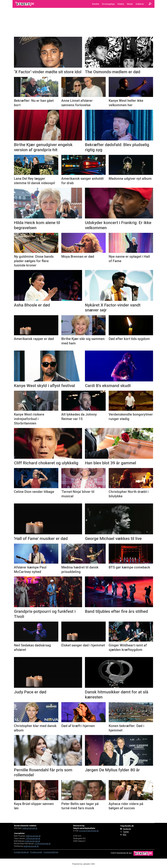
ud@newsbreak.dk (30, 828)
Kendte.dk (25, 852)
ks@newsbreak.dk (33, 841)
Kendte (96, 4)
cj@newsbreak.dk (33, 838)
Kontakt (17, 852)
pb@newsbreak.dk (31, 846)
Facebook (127, 829)
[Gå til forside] (25, 4)
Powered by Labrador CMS (83, 864)
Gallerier (140, 4)
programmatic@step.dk (89, 831)
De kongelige (108, 4)
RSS (125, 835)
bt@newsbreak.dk (33, 836)
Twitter (126, 832)
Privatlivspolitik (36, 852)
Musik (130, 4)
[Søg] (150, 4)
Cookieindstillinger (51, 852)
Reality (121, 4)
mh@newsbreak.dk (43, 844)
